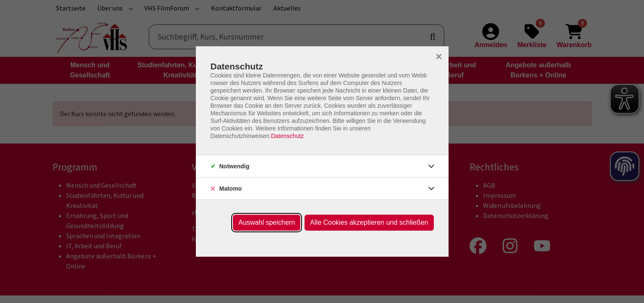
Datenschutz (287, 136)
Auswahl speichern (267, 222)
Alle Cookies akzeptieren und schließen (369, 222)
